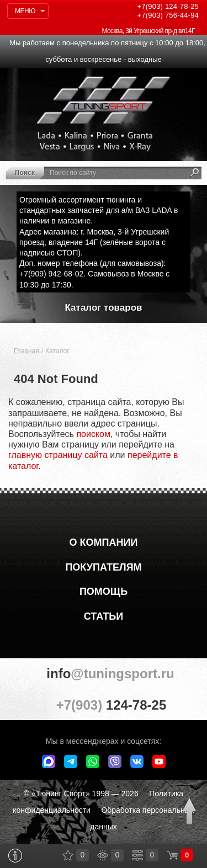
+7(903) (104, 705)
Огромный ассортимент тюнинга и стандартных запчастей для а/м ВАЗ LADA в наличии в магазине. (99, 210)
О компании (104, 542)
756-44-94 (168, 15)
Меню (25, 11)
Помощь (104, 592)
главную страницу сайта (58, 455)
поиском (93, 434)
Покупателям (103, 567)
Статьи (104, 616)
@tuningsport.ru (103, 673)
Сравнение (137, 855)
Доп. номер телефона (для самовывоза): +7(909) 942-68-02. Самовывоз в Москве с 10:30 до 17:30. (94, 274)
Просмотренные (103, 855)
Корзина (172, 855)
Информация (15, 856)
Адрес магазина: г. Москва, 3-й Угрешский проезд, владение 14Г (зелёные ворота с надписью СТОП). (94, 242)
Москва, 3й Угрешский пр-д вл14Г (148, 31)
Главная (26, 351)
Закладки (68, 855)
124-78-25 (168, 6)
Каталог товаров (104, 308)
